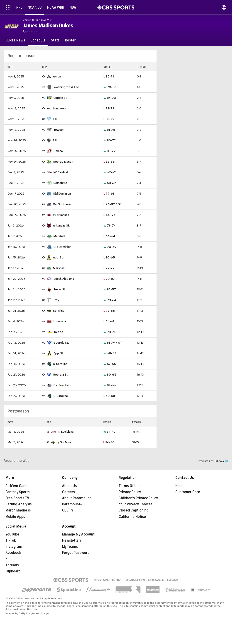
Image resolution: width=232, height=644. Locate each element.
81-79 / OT (113, 343)
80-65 (109, 257)
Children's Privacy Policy (138, 498)
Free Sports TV (17, 498)
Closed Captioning (134, 510)
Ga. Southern (62, 204)
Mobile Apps (15, 517)
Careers (69, 492)
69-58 (110, 353)
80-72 (110, 140)
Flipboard (13, 571)
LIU (55, 119)
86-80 (109, 442)
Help (179, 486)
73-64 (110, 300)
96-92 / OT (113, 204)
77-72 (109, 268)
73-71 (109, 332)
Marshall (59, 236)
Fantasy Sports (18, 492)
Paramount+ (72, 504)
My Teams (70, 547)
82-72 (109, 108)
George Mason (63, 162)
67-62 (110, 172)
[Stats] (55, 40)
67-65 (110, 364)
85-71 (109, 76)
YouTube (12, 534)
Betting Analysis (19, 504)
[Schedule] (38, 40)
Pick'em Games (18, 486)
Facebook (13, 553)
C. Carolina (60, 364)
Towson (59, 130)
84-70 (110, 98)
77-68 (109, 194)
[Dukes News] (15, 40)
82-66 (109, 162)
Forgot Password (76, 553)
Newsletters (72, 540)
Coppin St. (60, 98)
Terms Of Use (130, 486)
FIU (55, 140)
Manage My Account (78, 534)
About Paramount (76, 498)
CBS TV (68, 510)
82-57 (110, 289)
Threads (12, 565)
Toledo (58, 332)
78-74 (110, 226)
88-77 (110, 151)
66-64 (109, 236)
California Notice (132, 517)
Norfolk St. (61, 183)
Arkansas (63, 215)
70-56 (110, 87)
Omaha (58, 151)
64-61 (109, 321)
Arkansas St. (62, 226)
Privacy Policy (130, 492)
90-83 (109, 279)
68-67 (110, 183)
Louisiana (60, 321)
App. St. (58, 257)
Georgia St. (61, 343)
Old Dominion (62, 194)
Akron (57, 76)
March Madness (18, 510)
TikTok (11, 540)
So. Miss (59, 311)
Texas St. (60, 289)
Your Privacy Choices (136, 504)
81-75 (109, 130)
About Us (69, 486)
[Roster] (70, 40)
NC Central (61, 172)
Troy (56, 300)
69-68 (109, 396)
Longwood (60, 108)
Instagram (14, 547)
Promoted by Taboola (213, 461)
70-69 (110, 247)
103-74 (110, 215)
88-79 (109, 119)
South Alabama (64, 279)
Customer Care (188, 492)
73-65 (109, 311)
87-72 (109, 432)
